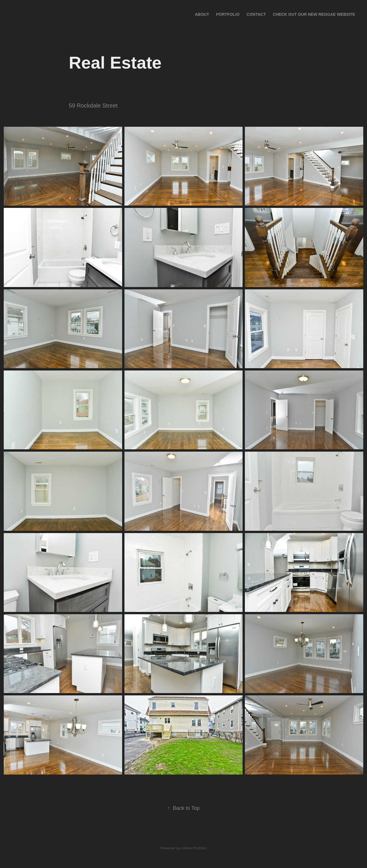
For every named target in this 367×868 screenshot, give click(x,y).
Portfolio (228, 14)
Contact (256, 14)
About (202, 14)
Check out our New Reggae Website (314, 14)
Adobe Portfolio (194, 848)
